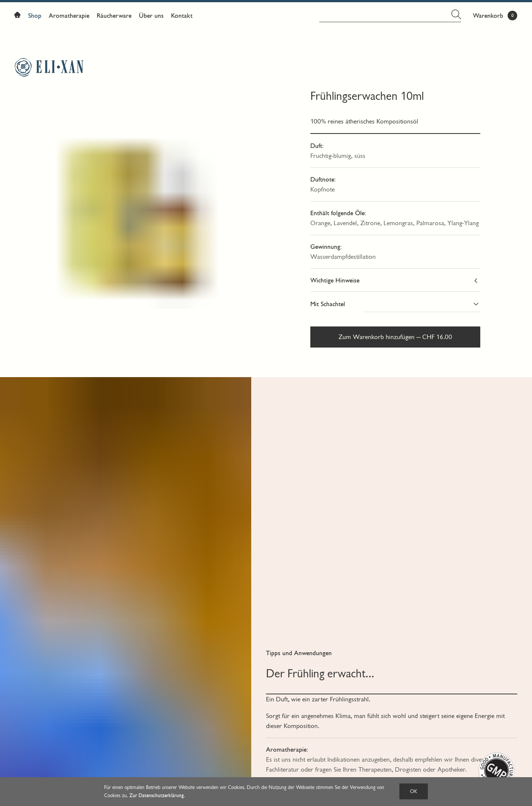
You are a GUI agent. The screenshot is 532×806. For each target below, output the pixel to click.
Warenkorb (488, 16)
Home (19, 16)
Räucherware (114, 16)
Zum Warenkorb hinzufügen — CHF (395, 337)
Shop (35, 16)
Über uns (151, 16)
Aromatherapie (69, 16)
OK (414, 791)
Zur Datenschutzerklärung (156, 795)
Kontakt (182, 16)
